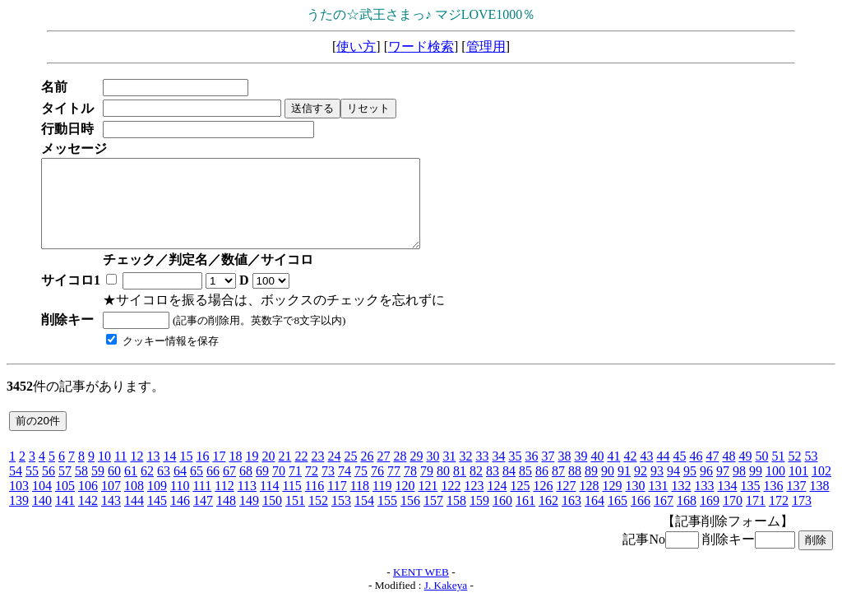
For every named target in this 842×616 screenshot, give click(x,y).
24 (334, 473)
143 (111, 518)
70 (279, 488)
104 (42, 503)
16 (202, 473)
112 (224, 503)
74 (345, 488)
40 (597, 473)
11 (120, 473)
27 (383, 473)
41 (613, 473)
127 (566, 503)
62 (147, 488)
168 (687, 518)
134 (727, 503)
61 (131, 488)
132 (681, 503)
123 (474, 503)
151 (295, 518)
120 (405, 503)
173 (802, 518)
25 (350, 473)
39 (581, 473)
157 (433, 518)
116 (315, 503)
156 (410, 518)
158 (456, 518)
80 (443, 488)
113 (247, 503)
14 (169, 473)
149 (249, 518)
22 (301, 473)
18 (235, 473)
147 (203, 518)
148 (226, 518)
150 (272, 518)
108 (134, 503)
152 (318, 518)
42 (630, 473)
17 (219, 473)
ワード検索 (421, 46)
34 (498, 473)
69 (262, 488)
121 (428, 503)
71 (295, 488)
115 (291, 503)
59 (98, 488)
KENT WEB (421, 589)
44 (663, 473)
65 (197, 488)
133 (704, 503)
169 (710, 518)
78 (410, 488)
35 (515, 473)
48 (729, 473)
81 (460, 488)
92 (641, 488)
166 (641, 518)
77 (394, 488)
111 (202, 503)
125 (520, 503)
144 (134, 518)
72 (312, 488)
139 (19, 518)
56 (49, 488)
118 (360, 503)
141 (65, 518)
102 (821, 488)
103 (19, 503)
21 (285, 473)
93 (657, 488)
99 (756, 488)
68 (246, 488)
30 (433, 473)
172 (779, 518)
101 (798, 488)
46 (696, 473)
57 (65, 488)
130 (635, 503)
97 (723, 488)
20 (268, 473)
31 (449, 473)
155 (387, 518)
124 (497, 503)
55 (32, 488)
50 (761, 473)
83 (493, 488)
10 (104, 473)
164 (594, 518)
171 (756, 518)
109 (157, 503)
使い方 (356, 46)
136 (773, 503)
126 (543, 503)
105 (65, 503)
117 (337, 503)
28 (400, 473)
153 (341, 518)
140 (42, 518)
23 (317, 473)
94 (673, 488)
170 (733, 518)
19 (252, 473)
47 (712, 473)
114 (269, 503)
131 (658, 503)
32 (465, 473)
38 (564, 473)
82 (476, 488)
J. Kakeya (446, 602)
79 (427, 488)
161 (525, 518)
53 (811, 473)
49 (745, 473)
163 (571, 518)
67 (229, 488)
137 (796, 503)
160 (502, 518)
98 (739, 488)
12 (136, 473)
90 (608, 488)
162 (548, 518)
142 (88, 518)
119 (382, 503)
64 (180, 488)
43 (646, 473)
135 (750, 503)
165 (618, 518)
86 (542, 488)
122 (451, 503)
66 (213, 488)
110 (180, 503)
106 (88, 503)
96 (706, 488)
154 (364, 518)
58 (81, 488)
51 (778, 473)
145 (157, 518)
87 (558, 488)
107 (111, 503)
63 (164, 488)
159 (479, 518)
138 (819, 503)
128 (589, 503)
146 (180, 518)
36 (531, 473)
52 (794, 473)
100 (775, 488)
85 (525, 488)
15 (186, 473)
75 (361, 488)
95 (690, 488)
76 (377, 488)
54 (16, 488)
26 (367, 473)
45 (679, 473)
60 (114, 488)
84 (509, 488)
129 (612, 503)
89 (591, 488)
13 (153, 473)
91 (624, 488)
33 (482, 473)
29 (416, 473)
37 (548, 473)
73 (328, 488)
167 (664, 518)
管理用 (486, 46)
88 (575, 488)
